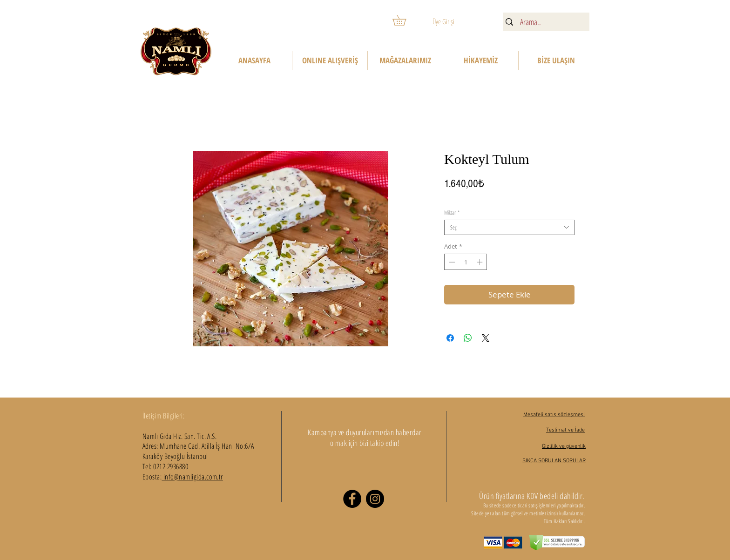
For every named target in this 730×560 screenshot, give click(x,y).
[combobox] (509, 227)
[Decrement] (451, 262)
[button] (405, 20)
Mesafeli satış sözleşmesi (554, 415)
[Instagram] (375, 499)
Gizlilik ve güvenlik (564, 446)
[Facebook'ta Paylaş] (450, 338)
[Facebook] (352, 499)
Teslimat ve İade (565, 430)
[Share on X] (486, 338)
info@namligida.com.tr (192, 477)
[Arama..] (545, 22)
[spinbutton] (466, 262)
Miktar (452, 213)
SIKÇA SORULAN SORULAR (554, 461)
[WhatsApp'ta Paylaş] (468, 338)
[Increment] (480, 262)
